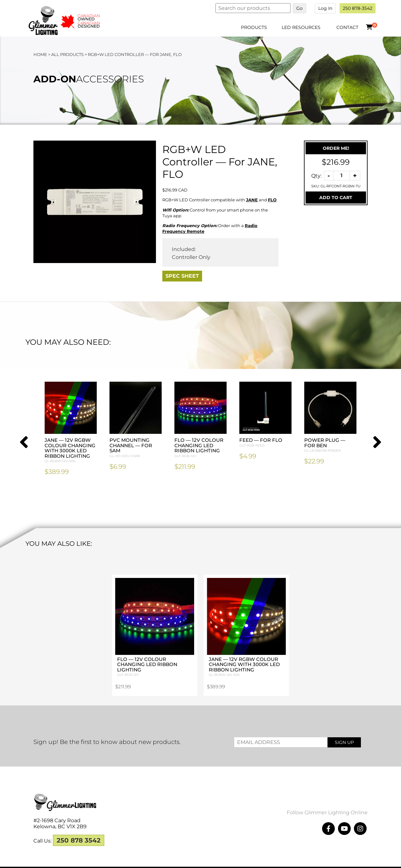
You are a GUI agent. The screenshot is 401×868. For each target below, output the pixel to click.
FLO (272, 200)
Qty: (316, 175)
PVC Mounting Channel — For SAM (136, 448)
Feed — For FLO (265, 443)
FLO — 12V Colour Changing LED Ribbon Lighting (200, 448)
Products (254, 27)
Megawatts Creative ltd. (261, 861)
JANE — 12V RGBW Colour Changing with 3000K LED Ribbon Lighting (71, 451)
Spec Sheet (182, 276)
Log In (325, 8)
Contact (347, 27)
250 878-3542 (358, 8)
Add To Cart (336, 198)
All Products (67, 54)
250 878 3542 (79, 828)
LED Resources (301, 27)
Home (40, 54)
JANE (252, 200)
